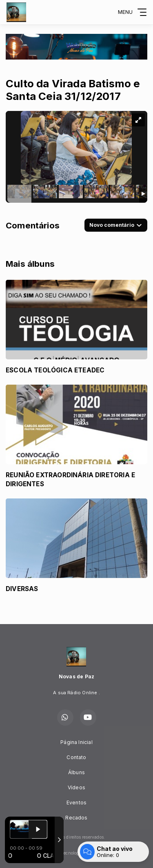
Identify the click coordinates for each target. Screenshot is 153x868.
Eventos (76, 803)
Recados (76, 818)
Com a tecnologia (76, 853)
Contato (76, 757)
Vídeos (76, 787)
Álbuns (76, 772)
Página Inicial (76, 742)
